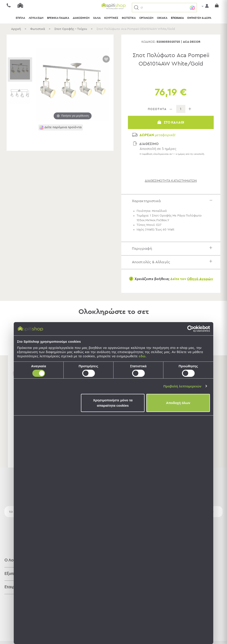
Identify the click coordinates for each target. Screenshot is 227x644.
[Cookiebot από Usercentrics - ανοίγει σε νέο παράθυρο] (191, 329)
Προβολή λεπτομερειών (182, 386)
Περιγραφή (173, 249)
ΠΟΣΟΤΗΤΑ (157, 109)
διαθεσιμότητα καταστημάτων (171, 181)
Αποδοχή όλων (178, 403)
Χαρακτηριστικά (173, 201)
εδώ (142, 356)
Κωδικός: (149, 42)
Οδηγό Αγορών (200, 279)
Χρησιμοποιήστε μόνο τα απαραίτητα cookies (113, 403)
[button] (136, 8)
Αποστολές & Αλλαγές (173, 262)
